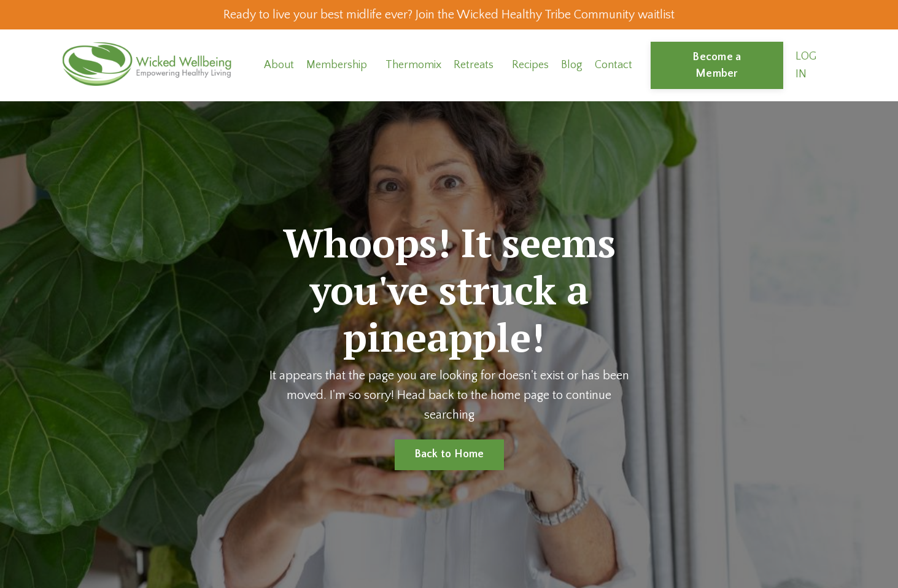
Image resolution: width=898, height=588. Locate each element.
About (279, 65)
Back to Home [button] (449, 454)
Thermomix (413, 65)
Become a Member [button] (717, 65)
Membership (337, 65)
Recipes (530, 65)
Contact (614, 65)
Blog (572, 65)
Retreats (474, 65)
